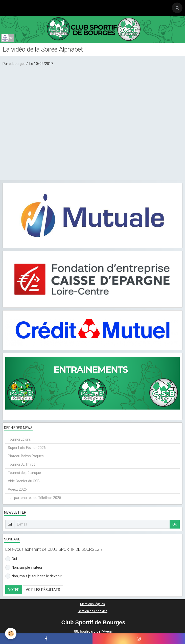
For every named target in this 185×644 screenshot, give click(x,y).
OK (175, 524)
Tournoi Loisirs (19, 439)
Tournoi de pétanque (24, 473)
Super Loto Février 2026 (27, 448)
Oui (11, 559)
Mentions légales (92, 604)
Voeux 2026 (17, 489)
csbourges (17, 64)
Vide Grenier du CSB (24, 481)
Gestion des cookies (92, 611)
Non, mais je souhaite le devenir (33, 576)
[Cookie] (11, 634)
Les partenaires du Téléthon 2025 (34, 498)
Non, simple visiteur (24, 567)
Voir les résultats (43, 590)
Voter (14, 590)
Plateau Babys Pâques (26, 456)
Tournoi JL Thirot (21, 464)
